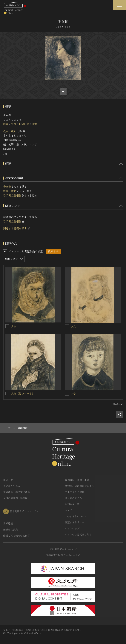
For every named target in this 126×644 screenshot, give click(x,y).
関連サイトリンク (75, 522)
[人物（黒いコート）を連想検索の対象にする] (7, 393)
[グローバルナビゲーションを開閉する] (119, 5)
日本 (34, 124)
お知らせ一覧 (72, 504)
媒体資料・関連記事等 (77, 480)
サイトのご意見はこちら (78, 534)
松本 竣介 (10, 131)
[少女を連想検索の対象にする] (7, 326)
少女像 (7, 186)
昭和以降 (24, 124)
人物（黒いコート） (23, 393)
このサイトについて (76, 516)
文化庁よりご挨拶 (75, 492)
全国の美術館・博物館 (15, 498)
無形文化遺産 (10, 530)
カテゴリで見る (12, 486)
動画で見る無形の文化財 (17, 536)
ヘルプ (69, 510)
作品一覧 (8, 480)
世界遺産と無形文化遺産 (17, 492)
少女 (14, 326)
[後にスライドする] (118, 404)
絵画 (6, 124)
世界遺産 (8, 523)
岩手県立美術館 (12, 195)
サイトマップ (72, 528)
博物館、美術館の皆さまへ (79, 486)
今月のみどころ (73, 498)
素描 (13, 124)
